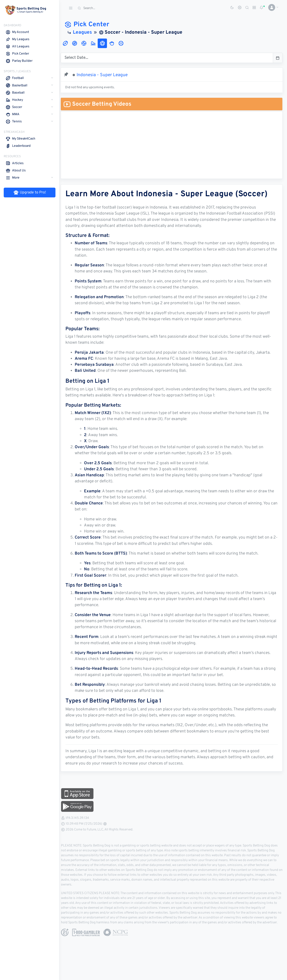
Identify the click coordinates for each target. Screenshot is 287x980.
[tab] (68, 43)
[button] (272, 7)
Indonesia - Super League (105, 75)
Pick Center (90, 25)
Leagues (86, 33)
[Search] (110, 8)
